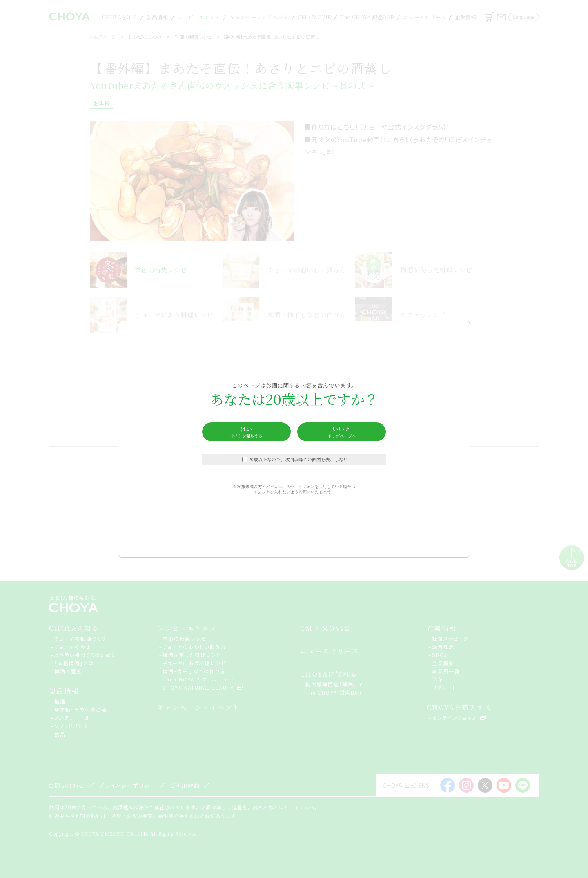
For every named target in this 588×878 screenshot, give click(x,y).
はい (246, 432)
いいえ (342, 432)
